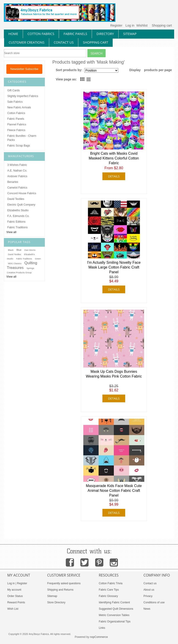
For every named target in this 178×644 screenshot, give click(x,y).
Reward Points (16, 602)
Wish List (13, 609)
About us (149, 590)
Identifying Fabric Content (114, 602)
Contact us (150, 583)
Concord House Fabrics (22, 193)
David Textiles (16, 199)
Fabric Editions (16, 222)
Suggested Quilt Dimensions (116, 609)
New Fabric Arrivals (19, 107)
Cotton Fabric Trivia (111, 583)
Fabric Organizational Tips (115, 622)
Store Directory (56, 602)
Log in (130, 25)
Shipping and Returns (60, 590)
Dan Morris (30, 250)
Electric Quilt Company (21, 205)
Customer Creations (27, 42)
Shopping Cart (95, 42)
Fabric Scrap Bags (19, 146)
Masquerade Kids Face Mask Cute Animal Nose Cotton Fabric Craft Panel (114, 491)
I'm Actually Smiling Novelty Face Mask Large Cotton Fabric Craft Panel (114, 267)
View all (11, 232)
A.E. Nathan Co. (17, 171)
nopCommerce (99, 637)
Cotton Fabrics (16, 113)
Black (11, 250)
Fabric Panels (16, 119)
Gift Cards (13, 90)
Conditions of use (154, 602)
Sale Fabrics (15, 102)
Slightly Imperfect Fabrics (23, 96)
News (147, 609)
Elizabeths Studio (18, 210)
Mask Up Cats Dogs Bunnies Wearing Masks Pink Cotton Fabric (114, 374)
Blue (19, 250)
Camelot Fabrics (17, 188)
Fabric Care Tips (109, 590)
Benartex (13, 182)
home (13, 34)
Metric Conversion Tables (114, 615)
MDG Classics (15, 264)
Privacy (148, 596)
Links (102, 628)
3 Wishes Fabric (17, 165)
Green (38, 259)
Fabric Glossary (108, 596)
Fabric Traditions (17, 227)
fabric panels (75, 34)
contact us (64, 42)
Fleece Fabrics (16, 130)
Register (116, 25)
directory (105, 34)
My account (14, 590)
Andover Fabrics (17, 176)
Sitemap (52, 596)
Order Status (15, 596)
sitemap (130, 34)
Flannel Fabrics (17, 124)
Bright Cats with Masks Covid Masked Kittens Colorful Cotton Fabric (114, 158)
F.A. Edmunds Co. (18, 216)
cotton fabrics (41, 34)
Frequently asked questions (64, 583)
